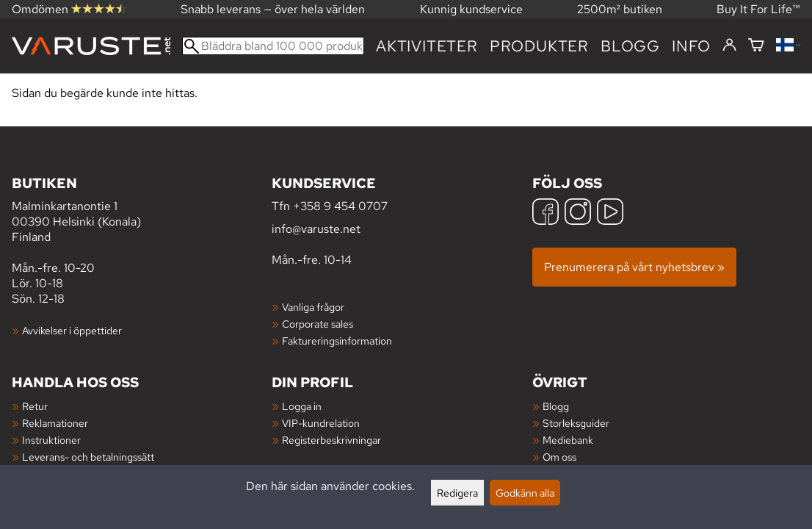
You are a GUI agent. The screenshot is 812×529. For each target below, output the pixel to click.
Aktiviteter (427, 46)
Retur (35, 406)
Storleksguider (576, 423)
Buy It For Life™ (758, 9)
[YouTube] (610, 213)
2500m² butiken (620, 9)
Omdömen (69, 9)
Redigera (457, 493)
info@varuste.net (316, 229)
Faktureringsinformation (337, 341)
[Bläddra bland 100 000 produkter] (273, 46)
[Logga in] (729, 46)
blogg (630, 46)
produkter (539, 46)
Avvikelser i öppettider (72, 330)
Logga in (302, 406)
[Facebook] (545, 213)
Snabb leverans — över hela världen (273, 9)
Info (691, 46)
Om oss (559, 457)
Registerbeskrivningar (331, 440)
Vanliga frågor (313, 307)
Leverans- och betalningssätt (88, 457)
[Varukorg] (756, 46)
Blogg (556, 406)
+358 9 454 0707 (340, 206)
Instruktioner (51, 440)
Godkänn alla (525, 493)
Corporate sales (318, 324)
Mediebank (568, 440)
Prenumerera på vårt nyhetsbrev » (634, 267)
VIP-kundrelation (321, 423)
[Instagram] (578, 213)
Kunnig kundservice (471, 9)
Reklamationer (55, 423)
